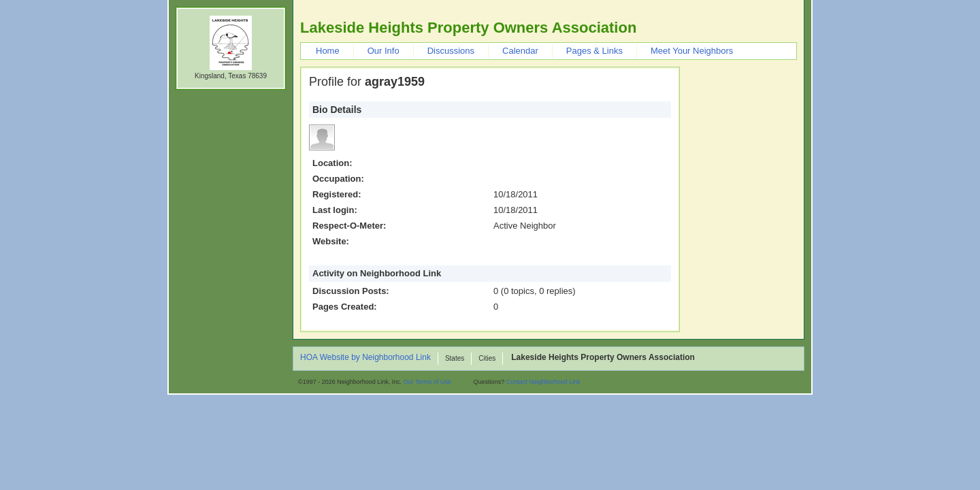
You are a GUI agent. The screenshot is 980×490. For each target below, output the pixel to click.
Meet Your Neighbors (692, 51)
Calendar (520, 51)
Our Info (383, 51)
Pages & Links (594, 51)
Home (328, 51)
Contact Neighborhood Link (543, 382)
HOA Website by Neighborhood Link (365, 358)
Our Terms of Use (427, 382)
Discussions (451, 51)
